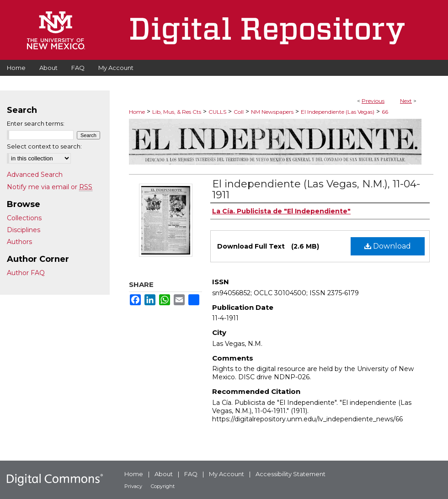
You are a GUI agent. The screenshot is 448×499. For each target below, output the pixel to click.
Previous (373, 101)
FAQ (191, 474)
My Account (227, 474)
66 (385, 112)
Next (406, 101)
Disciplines (24, 230)
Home (137, 112)
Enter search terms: (36, 123)
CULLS (217, 112)
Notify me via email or (50, 187)
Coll (239, 112)
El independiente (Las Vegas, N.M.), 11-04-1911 (316, 189)
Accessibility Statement (291, 474)
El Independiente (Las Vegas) (338, 112)
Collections (24, 218)
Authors (19, 242)
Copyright (163, 486)
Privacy (133, 486)
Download (388, 246)
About (164, 474)
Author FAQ (26, 273)
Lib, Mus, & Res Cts (177, 112)
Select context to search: (44, 146)
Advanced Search (35, 175)
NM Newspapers (272, 112)
